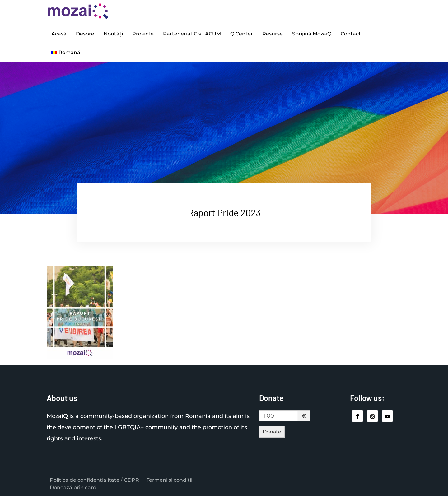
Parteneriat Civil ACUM (192, 34)
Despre (85, 34)
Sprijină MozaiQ (312, 34)
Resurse (273, 34)
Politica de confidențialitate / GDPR (94, 480)
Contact (351, 34)
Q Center (242, 34)
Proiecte (143, 34)
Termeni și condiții (169, 480)
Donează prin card (73, 487)
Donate (272, 432)
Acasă (59, 34)
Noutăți (113, 34)
